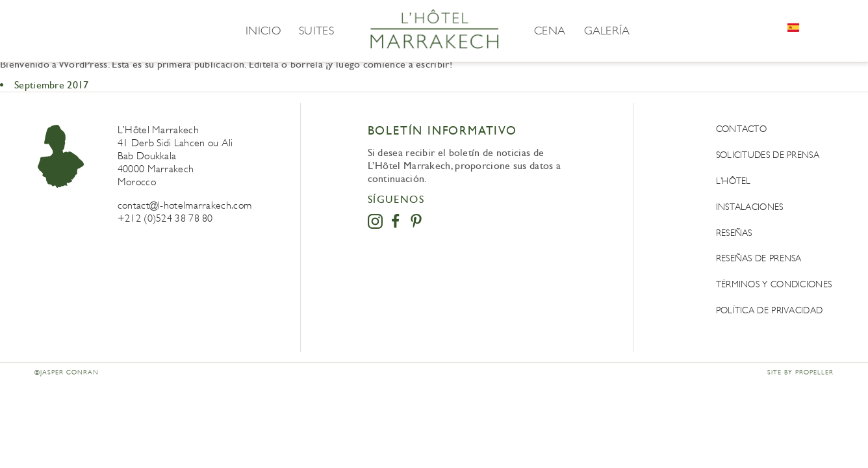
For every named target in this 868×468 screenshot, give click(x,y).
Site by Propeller (800, 372)
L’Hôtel (734, 181)
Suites (316, 31)
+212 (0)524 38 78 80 (165, 218)
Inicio (263, 31)
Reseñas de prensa (759, 258)
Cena (550, 31)
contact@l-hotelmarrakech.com (185, 205)
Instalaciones (750, 207)
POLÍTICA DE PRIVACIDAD (770, 310)
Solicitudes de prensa (768, 155)
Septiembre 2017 (52, 85)
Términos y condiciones (774, 284)
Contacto (741, 129)
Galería (607, 31)
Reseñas (734, 233)
